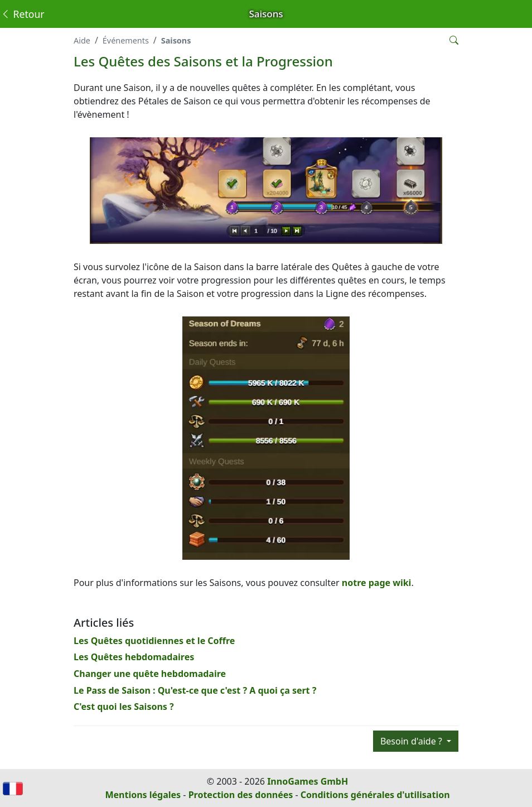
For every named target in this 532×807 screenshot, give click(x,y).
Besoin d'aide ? (412, 741)
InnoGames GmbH (308, 781)
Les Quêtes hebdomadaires (134, 657)
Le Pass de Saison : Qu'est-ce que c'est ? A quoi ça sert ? (195, 690)
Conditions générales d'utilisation (375, 795)
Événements (126, 40)
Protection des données (241, 795)
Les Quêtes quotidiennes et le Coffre (154, 641)
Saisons (176, 40)
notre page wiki (377, 583)
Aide (82, 40)
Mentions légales (143, 795)
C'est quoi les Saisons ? (124, 707)
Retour (23, 14)
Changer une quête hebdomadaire (150, 674)
